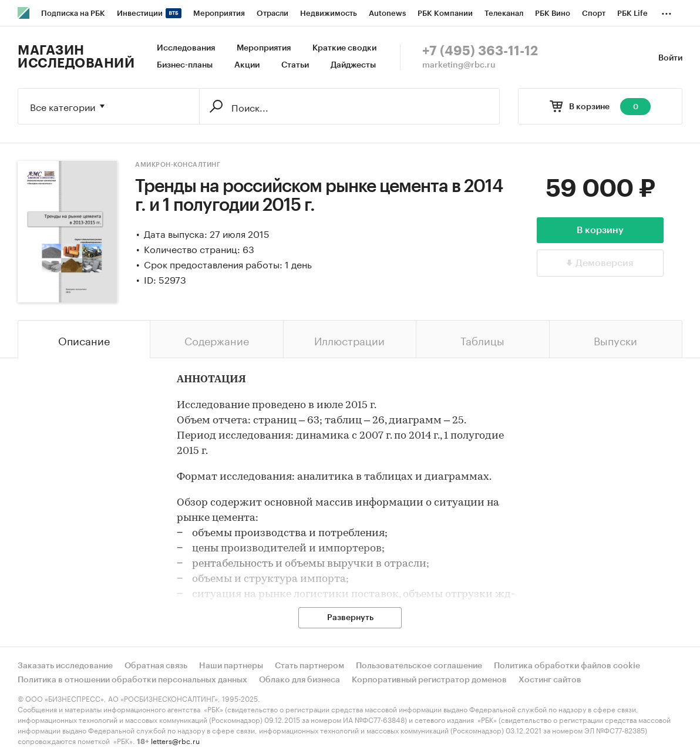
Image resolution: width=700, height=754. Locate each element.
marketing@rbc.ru (459, 65)
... (667, 11)
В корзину (600, 230)
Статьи (295, 65)
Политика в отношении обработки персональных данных (132, 680)
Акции (247, 65)
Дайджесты (353, 65)
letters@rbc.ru (175, 740)
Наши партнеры (231, 666)
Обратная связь (156, 666)
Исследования (186, 48)
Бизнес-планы (185, 65)
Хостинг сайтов (550, 680)
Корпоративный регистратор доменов (429, 680)
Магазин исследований (76, 57)
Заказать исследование (65, 666)
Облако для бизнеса (299, 680)
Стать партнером (309, 666)
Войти (670, 58)
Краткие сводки (344, 48)
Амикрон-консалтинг (178, 165)
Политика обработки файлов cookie (567, 666)
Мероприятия (264, 48)
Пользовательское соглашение (419, 666)
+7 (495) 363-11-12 (480, 51)
